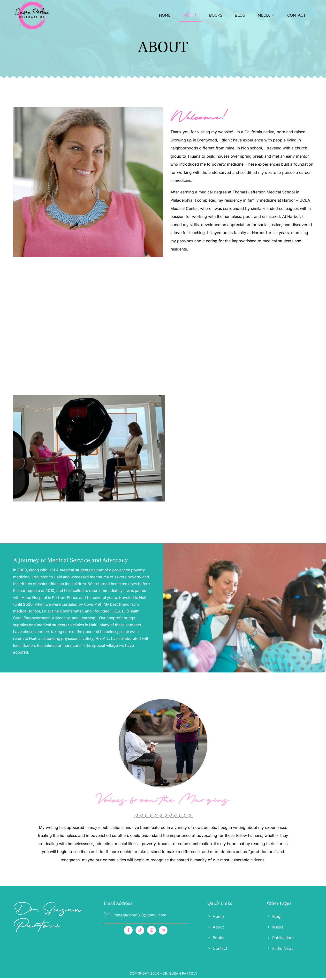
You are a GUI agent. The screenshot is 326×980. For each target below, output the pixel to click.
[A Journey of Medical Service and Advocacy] (82, 609)
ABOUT (191, 15)
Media (267, 15)
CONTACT (296, 15)
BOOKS (217, 15)
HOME (167, 15)
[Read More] (146, 916)
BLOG (241, 15)
